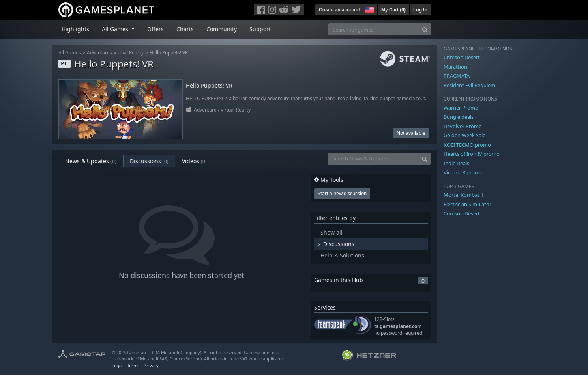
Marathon (455, 67)
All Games (70, 53)
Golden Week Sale (464, 135)
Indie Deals (456, 163)
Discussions (149, 161)
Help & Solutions (342, 255)
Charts (185, 29)
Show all (331, 232)
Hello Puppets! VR (169, 53)
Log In (420, 10)
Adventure (98, 53)
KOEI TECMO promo (467, 145)
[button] (369, 9)
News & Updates (91, 161)
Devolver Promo (463, 126)
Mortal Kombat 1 (463, 195)
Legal (117, 365)
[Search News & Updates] (373, 159)
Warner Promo (461, 108)
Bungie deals (459, 117)
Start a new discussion (342, 193)
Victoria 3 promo (463, 172)
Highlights (75, 29)
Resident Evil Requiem (469, 85)
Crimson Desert (462, 57)
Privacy (151, 365)
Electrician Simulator (467, 204)
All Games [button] (116, 29)
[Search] (425, 29)
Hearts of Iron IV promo (472, 154)
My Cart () (393, 10)
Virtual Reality (129, 53)
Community (222, 29)
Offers (155, 29)
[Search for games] (374, 29)
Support (260, 29)
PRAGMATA (457, 76)
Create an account (339, 10)
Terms (133, 365)
